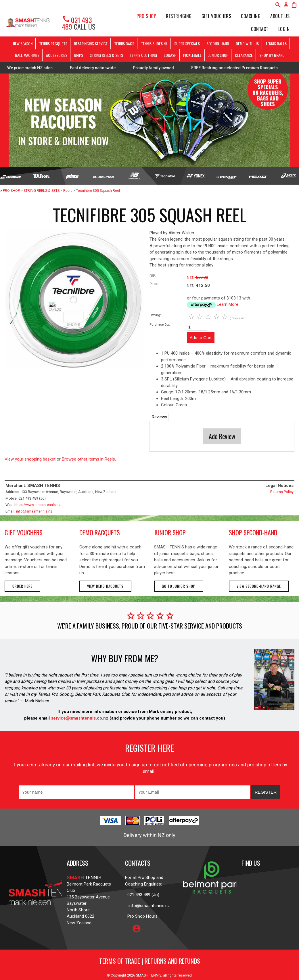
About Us (280, 16)
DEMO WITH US (247, 44)
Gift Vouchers (216, 16)
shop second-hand (253, 532)
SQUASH (170, 55)
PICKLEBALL (192, 55)
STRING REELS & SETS (106, 55)
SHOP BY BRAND (272, 55)
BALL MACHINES (27, 55)
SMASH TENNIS (149, 975)
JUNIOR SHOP (218, 55)
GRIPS (78, 55)
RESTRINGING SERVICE (91, 44)
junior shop (170, 532)
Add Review (222, 436)
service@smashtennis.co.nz (79, 718)
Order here (22, 586)
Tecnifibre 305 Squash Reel (98, 191)
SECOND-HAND (218, 44)
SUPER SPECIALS (187, 44)
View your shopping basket (30, 459)
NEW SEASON (23, 44)
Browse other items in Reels (88, 459)
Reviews (160, 417)
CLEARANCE (244, 55)
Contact (260, 29)
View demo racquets (105, 586)
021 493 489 (77, 23)
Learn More (228, 304)
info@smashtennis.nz (34, 511)
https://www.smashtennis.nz (38, 505)
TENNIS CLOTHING (143, 55)
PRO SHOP (146, 16)
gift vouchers (24, 532)
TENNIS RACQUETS (53, 44)
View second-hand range (259, 586)
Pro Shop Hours (141, 916)
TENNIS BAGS (124, 44)
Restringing (179, 16)
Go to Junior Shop (179, 586)
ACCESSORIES (57, 55)
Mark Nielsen (37, 701)
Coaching (251, 16)
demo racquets (100, 532)
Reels (68, 191)
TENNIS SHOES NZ (154, 44)
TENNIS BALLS (276, 44)
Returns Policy (282, 492)
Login (284, 29)
